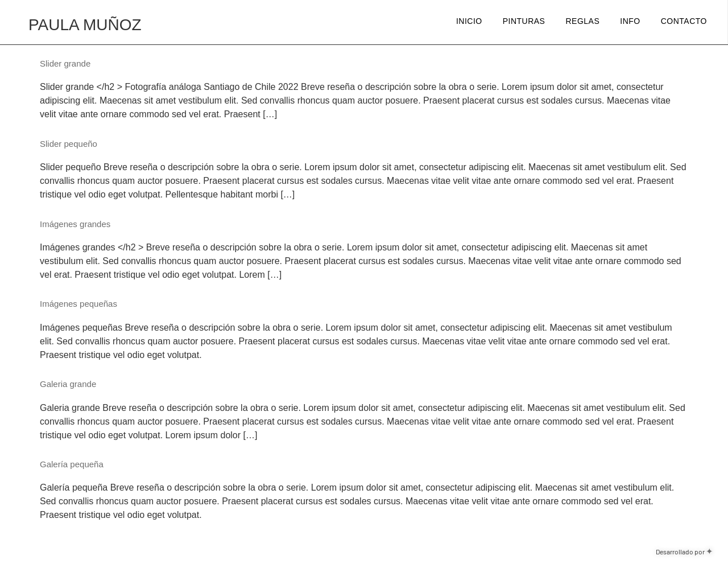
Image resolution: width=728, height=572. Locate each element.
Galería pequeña (72, 464)
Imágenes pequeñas (78, 304)
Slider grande (65, 63)
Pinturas (524, 21)
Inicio (469, 21)
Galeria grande (68, 384)
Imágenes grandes (75, 224)
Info (630, 21)
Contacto (684, 21)
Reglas (582, 21)
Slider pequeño (69, 144)
